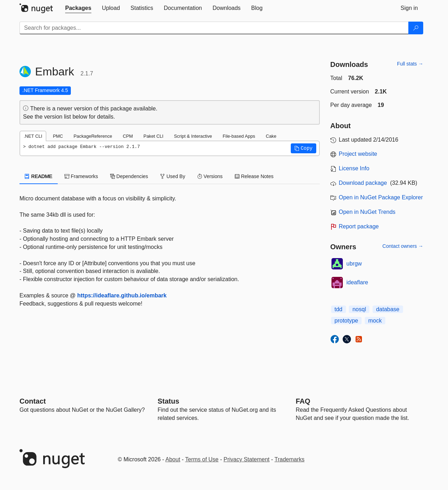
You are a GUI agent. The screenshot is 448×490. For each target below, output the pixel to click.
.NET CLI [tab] (33, 136)
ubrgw (354, 264)
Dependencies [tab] (129, 176)
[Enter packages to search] (214, 28)
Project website (358, 154)
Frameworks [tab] (81, 176)
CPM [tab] (128, 136)
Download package (363, 183)
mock (375, 321)
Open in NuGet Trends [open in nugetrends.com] (367, 212)
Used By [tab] (173, 176)
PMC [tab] (58, 136)
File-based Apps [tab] (239, 136)
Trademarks (290, 459)
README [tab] (39, 176)
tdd (339, 309)
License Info (354, 168)
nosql (359, 309)
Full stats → (410, 64)
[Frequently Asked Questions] (303, 401)
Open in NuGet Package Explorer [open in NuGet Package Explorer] (381, 197)
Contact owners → (403, 246)
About (173, 459)
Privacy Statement (246, 459)
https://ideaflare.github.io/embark (122, 295)
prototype (347, 321)
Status (168, 401)
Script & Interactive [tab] (193, 136)
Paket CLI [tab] (153, 136)
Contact (33, 401)
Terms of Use (202, 459)
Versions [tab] (210, 176)
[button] (304, 148)
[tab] (78, 8)
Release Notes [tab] (254, 176)
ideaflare (357, 282)
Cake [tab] (271, 136)
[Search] (416, 28)
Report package (359, 226)
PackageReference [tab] (93, 136)
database (388, 309)
